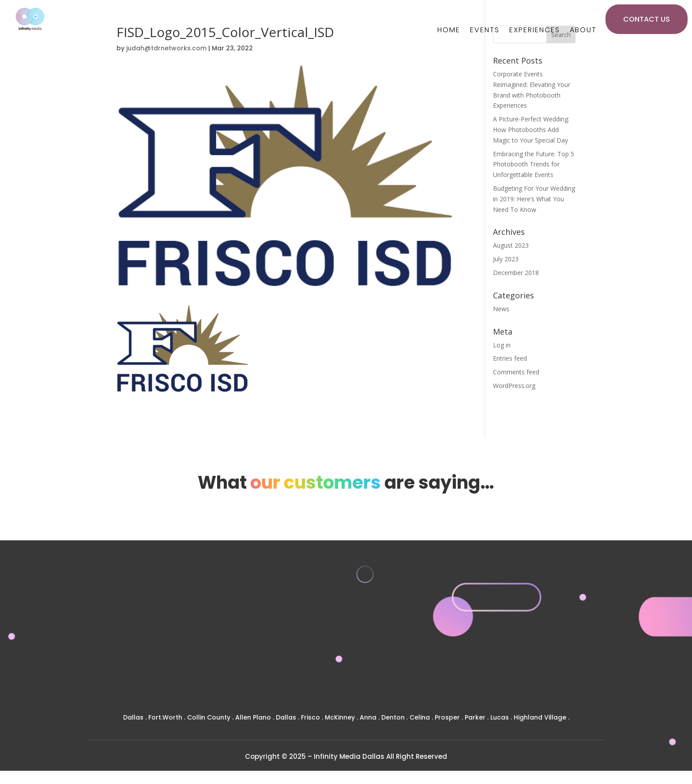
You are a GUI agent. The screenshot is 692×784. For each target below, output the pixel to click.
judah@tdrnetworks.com (166, 48)
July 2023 (506, 259)
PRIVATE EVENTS (413, 624)
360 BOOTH (545, 625)
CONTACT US (647, 19)
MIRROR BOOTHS (545, 639)
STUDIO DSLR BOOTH (546, 652)
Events (485, 31)
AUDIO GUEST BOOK (545, 693)
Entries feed (510, 358)
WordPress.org (514, 386)
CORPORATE (412, 638)
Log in (502, 345)
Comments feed (516, 372)
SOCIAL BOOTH (545, 666)
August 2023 (511, 245)
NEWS (412, 665)
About (583, 31)
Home (449, 31)
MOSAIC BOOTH (546, 680)
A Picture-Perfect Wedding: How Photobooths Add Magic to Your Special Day (531, 130)
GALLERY (413, 651)
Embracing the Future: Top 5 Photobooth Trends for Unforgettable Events (534, 164)
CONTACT (413, 679)
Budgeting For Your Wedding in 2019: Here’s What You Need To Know (534, 199)
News (501, 309)
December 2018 (516, 273)
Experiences (535, 31)
